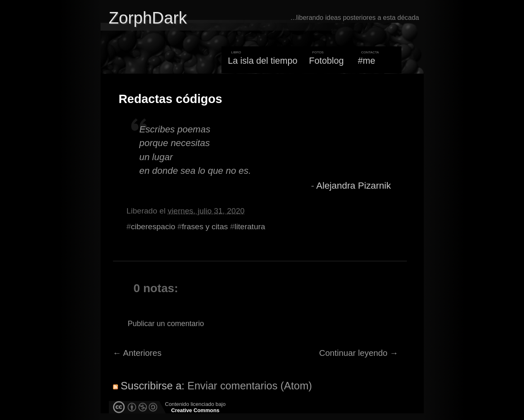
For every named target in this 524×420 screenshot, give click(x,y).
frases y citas (205, 227)
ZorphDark (148, 18)
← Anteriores (137, 353)
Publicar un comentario (166, 324)
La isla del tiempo (262, 61)
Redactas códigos (171, 99)
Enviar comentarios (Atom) (250, 386)
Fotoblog (327, 61)
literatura (250, 227)
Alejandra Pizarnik (353, 186)
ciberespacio (153, 227)
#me (367, 61)
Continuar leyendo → (359, 353)
